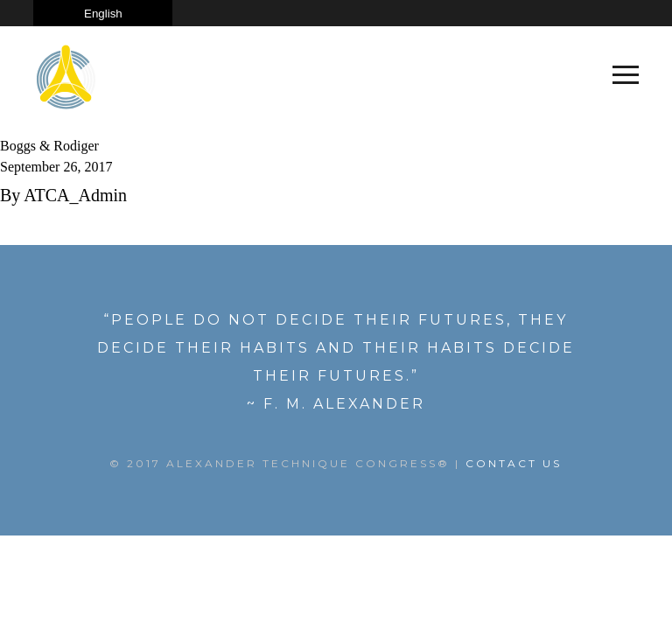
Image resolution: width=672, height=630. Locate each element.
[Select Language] (103, 13)
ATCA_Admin (75, 195)
